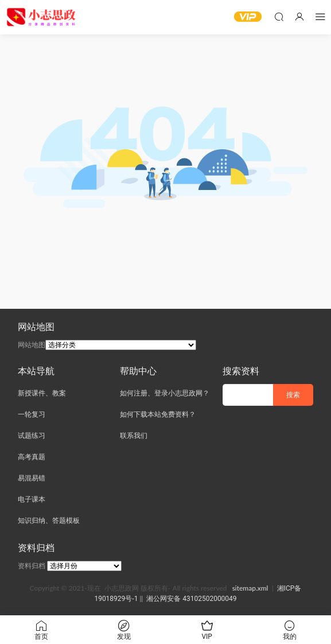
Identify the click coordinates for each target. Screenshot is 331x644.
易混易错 (32, 478)
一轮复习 (32, 414)
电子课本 (32, 499)
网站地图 (32, 345)
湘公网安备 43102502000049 (191, 599)
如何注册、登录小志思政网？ (165, 393)
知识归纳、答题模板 (49, 521)
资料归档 (32, 566)
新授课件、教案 (42, 393)
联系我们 (134, 436)
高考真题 (32, 457)
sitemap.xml (250, 588)
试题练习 (32, 436)
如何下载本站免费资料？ (158, 414)
